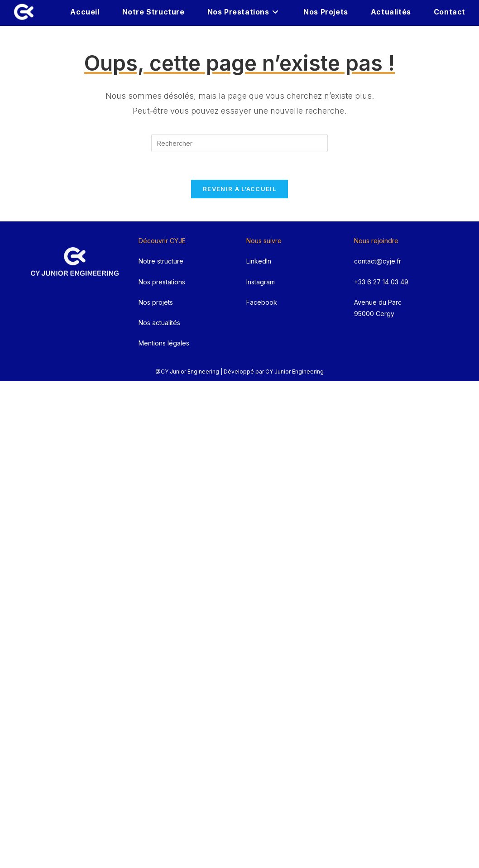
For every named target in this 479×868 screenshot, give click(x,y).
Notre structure (161, 261)
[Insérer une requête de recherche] (239, 143)
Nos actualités (159, 323)
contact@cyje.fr (378, 261)
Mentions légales (164, 343)
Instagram (261, 282)
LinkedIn (259, 261)
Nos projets (156, 302)
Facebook (262, 302)
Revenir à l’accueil (239, 189)
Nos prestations (162, 282)
